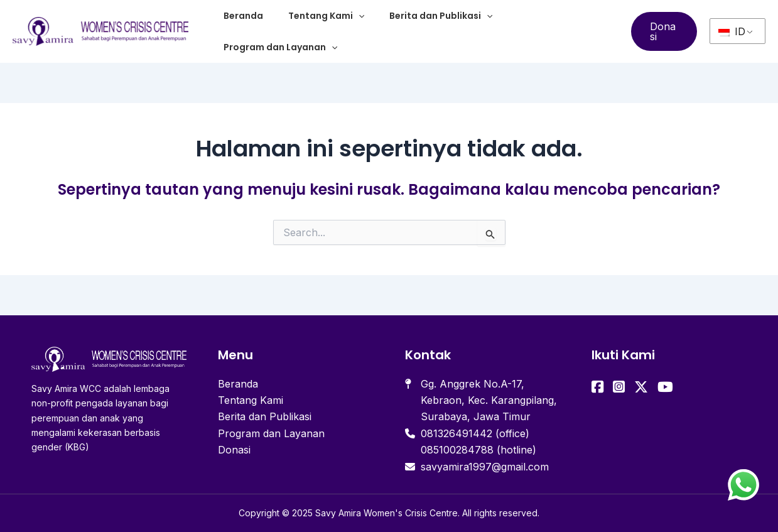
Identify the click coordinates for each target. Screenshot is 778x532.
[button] (664, 31)
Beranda (243, 16)
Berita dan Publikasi (441, 16)
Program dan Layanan (280, 47)
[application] (359, 16)
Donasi (234, 450)
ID (732, 31)
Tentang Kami (326, 16)
